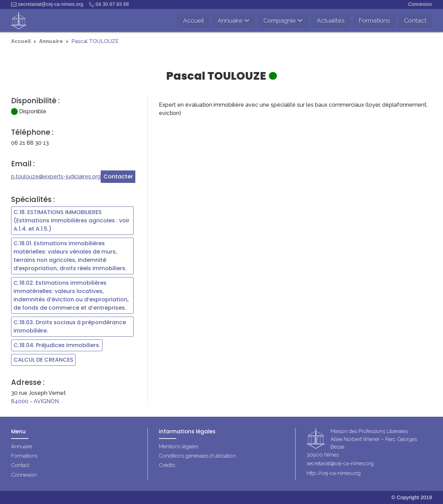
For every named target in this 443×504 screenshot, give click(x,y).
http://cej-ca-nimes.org (334, 473)
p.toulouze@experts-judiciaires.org (56, 176)
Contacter (118, 176)
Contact (20, 465)
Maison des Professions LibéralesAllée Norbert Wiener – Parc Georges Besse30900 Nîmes (362, 443)
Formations (24, 456)
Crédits (167, 465)
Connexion (420, 4)
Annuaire (51, 41)
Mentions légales (179, 446)
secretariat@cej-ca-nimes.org (47, 4)
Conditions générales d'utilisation (197, 456)
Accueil (21, 41)
